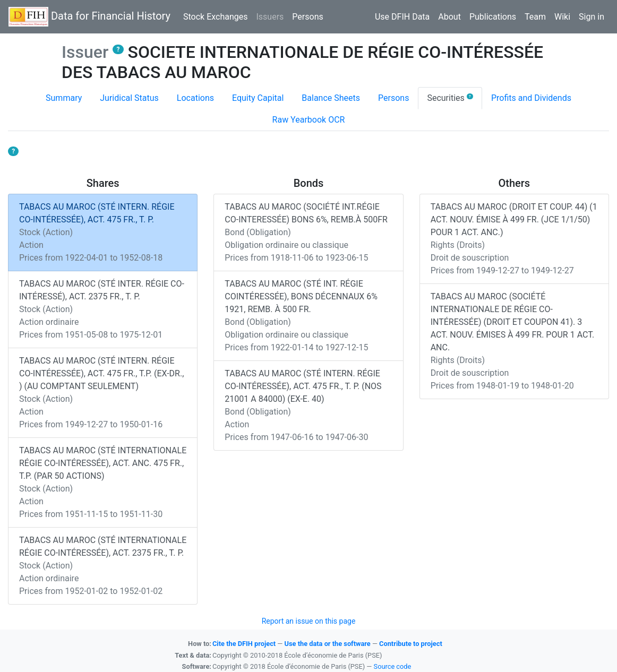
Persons (307, 17)
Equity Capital (258, 98)
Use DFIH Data (402, 17)
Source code (393, 666)
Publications (493, 17)
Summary (64, 98)
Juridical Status (129, 98)
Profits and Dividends (531, 98)
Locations (195, 98)
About (449, 17)
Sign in (592, 17)
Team (535, 17)
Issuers (272, 16)
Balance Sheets (331, 98)
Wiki (562, 17)
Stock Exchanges (215, 17)
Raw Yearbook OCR (309, 120)
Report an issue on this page (309, 621)
